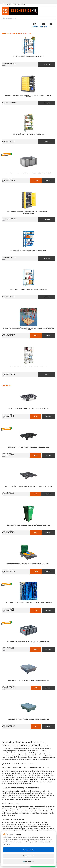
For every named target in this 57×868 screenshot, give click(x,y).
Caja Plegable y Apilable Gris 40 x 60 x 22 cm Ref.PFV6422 (28, 642)
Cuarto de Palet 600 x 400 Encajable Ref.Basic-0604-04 (28, 409)
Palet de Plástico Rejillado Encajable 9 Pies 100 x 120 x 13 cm (28, 486)
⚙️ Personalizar (28, 861)
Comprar (47, 64)
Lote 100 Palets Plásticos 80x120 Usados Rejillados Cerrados (28, 603)
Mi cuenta (44, 25)
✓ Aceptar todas (29, 850)
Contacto (35, 25)
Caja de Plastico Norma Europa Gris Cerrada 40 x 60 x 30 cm (28, 173)
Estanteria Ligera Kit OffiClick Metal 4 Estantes (28, 289)
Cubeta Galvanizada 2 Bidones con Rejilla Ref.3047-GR (28, 719)
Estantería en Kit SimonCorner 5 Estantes (28, 57)
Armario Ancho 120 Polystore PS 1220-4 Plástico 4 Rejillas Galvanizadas (29, 213)
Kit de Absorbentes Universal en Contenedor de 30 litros (28, 564)
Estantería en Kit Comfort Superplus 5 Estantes (28, 367)
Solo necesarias (29, 856)
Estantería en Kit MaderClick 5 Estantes (28, 134)
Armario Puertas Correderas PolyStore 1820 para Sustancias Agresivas (28, 96)
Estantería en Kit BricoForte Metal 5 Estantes (29, 251)
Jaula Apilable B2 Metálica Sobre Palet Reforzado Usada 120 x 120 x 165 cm (28, 329)
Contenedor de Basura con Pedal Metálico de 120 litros (28, 525)
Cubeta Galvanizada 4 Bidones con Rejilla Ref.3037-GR (28, 680)
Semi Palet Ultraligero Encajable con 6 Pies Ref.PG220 (29, 448)
